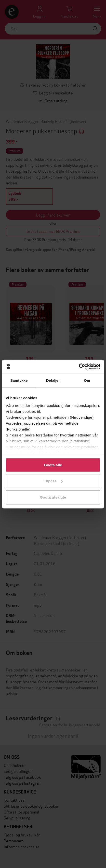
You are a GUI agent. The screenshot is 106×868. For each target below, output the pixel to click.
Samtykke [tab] (19, 380)
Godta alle (53, 465)
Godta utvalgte (53, 497)
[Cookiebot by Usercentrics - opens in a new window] (79, 367)
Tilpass (53, 481)
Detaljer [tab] (53, 380)
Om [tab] (87, 380)
